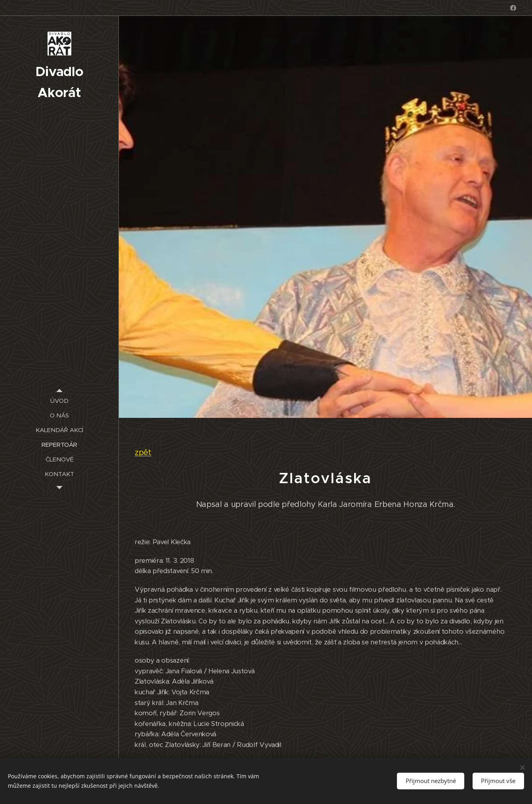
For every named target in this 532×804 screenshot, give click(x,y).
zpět (143, 452)
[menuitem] (59, 401)
